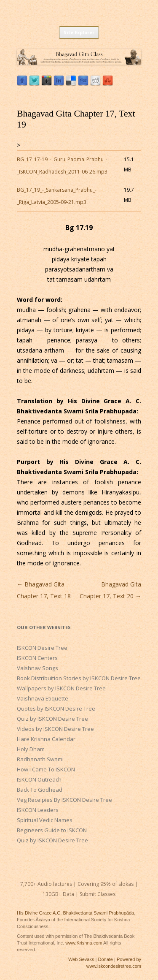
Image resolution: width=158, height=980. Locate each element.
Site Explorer (79, 32)
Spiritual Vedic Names (45, 820)
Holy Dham (31, 749)
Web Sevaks (81, 959)
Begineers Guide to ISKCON (52, 830)
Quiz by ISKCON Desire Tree (52, 719)
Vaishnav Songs (37, 668)
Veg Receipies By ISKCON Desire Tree (64, 800)
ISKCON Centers (37, 658)
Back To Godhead (40, 790)
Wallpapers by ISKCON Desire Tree (61, 688)
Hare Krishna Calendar (46, 739)
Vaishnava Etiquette (43, 698)
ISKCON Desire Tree (42, 648)
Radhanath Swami (40, 759)
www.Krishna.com (84, 943)
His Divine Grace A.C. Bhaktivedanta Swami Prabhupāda (75, 913)
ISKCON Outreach (39, 779)
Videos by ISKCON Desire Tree (55, 729)
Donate (105, 959)
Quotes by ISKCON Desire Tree (56, 709)
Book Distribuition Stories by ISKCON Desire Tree (79, 678)
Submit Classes (98, 894)
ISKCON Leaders (38, 810)
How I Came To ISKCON (46, 769)
